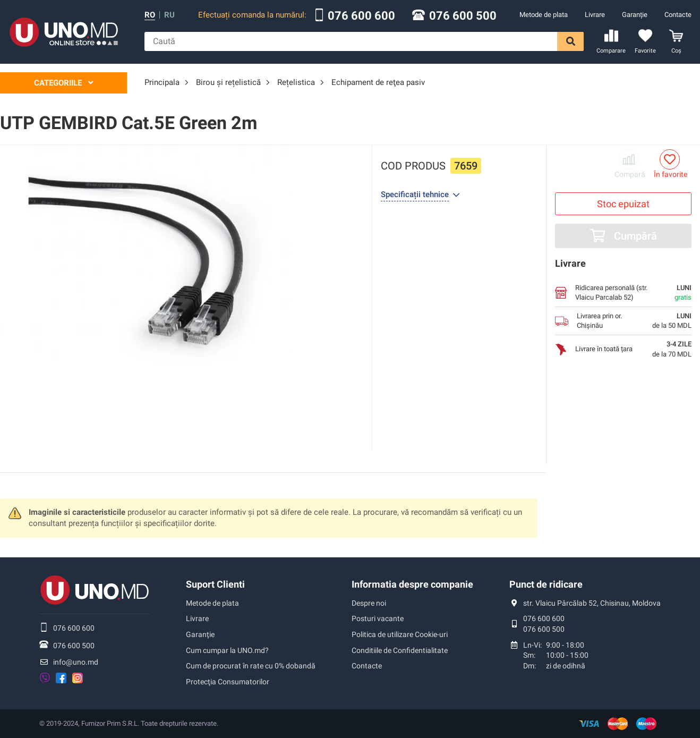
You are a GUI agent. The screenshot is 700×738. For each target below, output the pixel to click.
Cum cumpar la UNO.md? (227, 650)
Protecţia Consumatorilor (228, 682)
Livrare (595, 15)
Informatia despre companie (412, 584)
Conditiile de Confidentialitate (400, 650)
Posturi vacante (378, 618)
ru (169, 15)
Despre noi (369, 603)
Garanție (635, 15)
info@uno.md (76, 662)
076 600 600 (361, 16)
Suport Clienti (215, 584)
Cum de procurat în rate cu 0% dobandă (251, 666)
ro (150, 15)
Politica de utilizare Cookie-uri (400, 634)
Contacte (678, 15)
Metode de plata (544, 15)
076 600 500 (463, 16)
